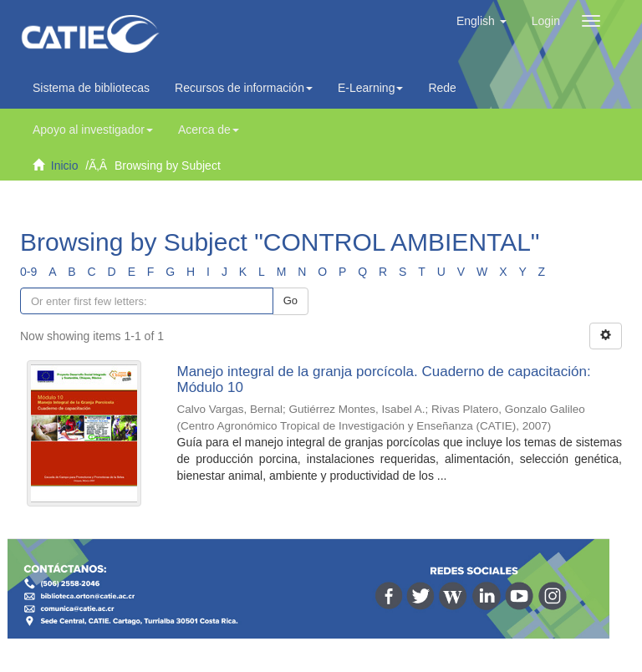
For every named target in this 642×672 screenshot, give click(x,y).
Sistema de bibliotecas (91, 88)
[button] (481, 21)
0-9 (28, 272)
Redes (449, 88)
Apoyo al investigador (93, 130)
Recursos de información (244, 88)
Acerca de (209, 130)
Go (290, 300)
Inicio (65, 165)
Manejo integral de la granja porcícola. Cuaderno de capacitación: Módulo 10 (384, 379)
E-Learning (371, 88)
